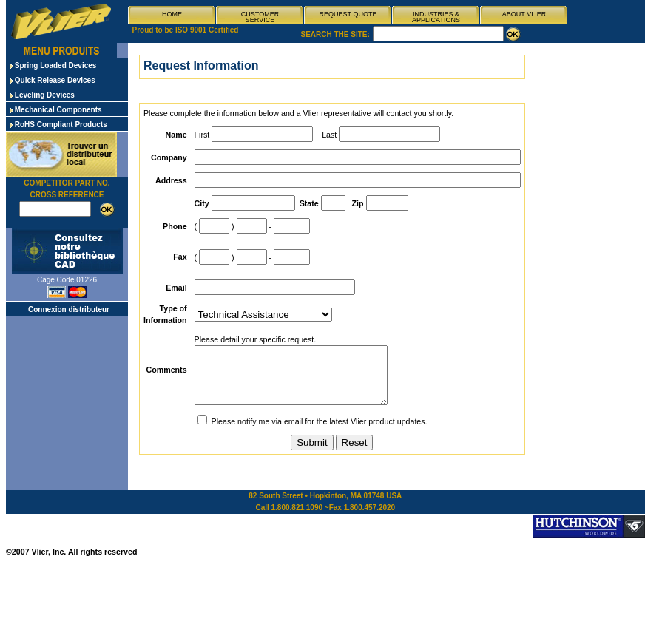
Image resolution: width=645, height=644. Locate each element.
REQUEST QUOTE (348, 14)
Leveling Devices (42, 95)
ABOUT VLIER (524, 14)
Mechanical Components (56, 110)
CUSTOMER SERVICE (260, 17)
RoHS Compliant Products (58, 125)
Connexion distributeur (69, 309)
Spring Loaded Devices (53, 65)
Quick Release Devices (53, 80)
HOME (172, 14)
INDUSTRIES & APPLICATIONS (436, 17)
